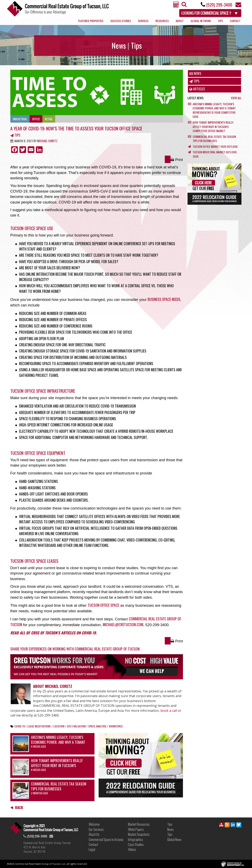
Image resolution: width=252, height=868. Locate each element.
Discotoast (239, 862)
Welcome (94, 824)
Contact (235, 21)
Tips (220, 21)
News (195, 73)
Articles (197, 89)
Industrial (20, 119)
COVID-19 (20, 726)
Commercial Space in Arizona (106, 840)
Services (143, 21)
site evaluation (76, 726)
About (180, 21)
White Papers (136, 829)
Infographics (136, 840)
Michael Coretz (47, 141)
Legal (92, 849)
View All (236, 98)
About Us (94, 834)
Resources (162, 21)
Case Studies (136, 844)
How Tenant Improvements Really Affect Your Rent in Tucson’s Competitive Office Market (57, 765)
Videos (132, 849)
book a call (169, 711)
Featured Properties (91, 21)
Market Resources (139, 824)
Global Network (201, 21)
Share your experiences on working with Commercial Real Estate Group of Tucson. (75, 649)
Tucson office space (103, 605)
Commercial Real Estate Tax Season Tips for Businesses (59, 786)
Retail (49, 119)
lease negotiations (39, 726)
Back (17, 807)
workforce (116, 726)
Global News (174, 840)
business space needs (164, 299)
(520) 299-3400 (219, 5)
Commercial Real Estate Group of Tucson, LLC (58, 9)
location (59, 726)
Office (36, 119)
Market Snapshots (139, 834)
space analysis (97, 726)
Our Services (96, 829)
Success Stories (121, 21)
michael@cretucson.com (123, 624)
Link (44, 828)
